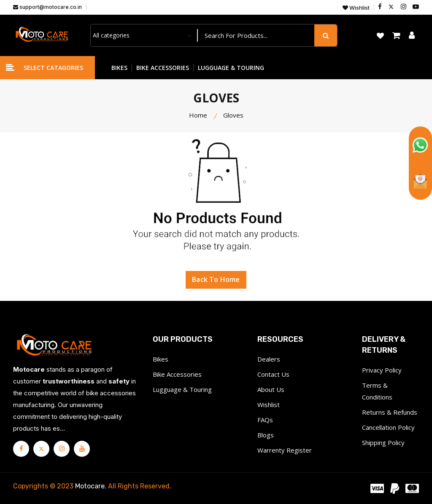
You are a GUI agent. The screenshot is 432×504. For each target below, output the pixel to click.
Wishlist (356, 8)
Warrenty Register (285, 450)
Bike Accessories (177, 374)
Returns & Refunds (390, 412)
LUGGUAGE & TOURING (231, 68)
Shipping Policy (383, 442)
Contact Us (273, 374)
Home (198, 115)
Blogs (266, 435)
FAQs (265, 420)
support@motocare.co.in (47, 7)
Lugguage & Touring (182, 389)
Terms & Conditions (377, 391)
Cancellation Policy (388, 427)
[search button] (326, 35)
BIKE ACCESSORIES (163, 68)
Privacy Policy (382, 370)
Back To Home (216, 280)
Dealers (269, 359)
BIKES (119, 68)
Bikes (161, 359)
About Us (271, 389)
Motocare (90, 486)
